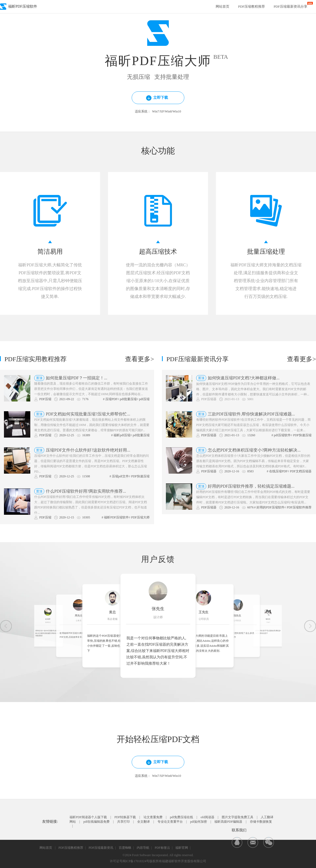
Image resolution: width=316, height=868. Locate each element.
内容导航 (143, 848)
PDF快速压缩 (140, 476)
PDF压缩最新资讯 (101, 848)
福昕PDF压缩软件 (116, 517)
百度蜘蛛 (125, 848)
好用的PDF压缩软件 (270, 507)
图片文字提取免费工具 (238, 817)
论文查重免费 (153, 817)
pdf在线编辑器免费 (96, 822)
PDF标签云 (162, 848)
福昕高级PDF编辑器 (228, 822)
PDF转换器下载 (125, 817)
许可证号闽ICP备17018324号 (130, 861)
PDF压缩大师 (140, 517)
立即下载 (154, 99)
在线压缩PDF (278, 471)
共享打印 (124, 822)
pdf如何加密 (199, 822)
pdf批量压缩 (128, 399)
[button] (6, 626)
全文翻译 (144, 822)
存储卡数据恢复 (261, 822)
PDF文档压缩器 (301, 471)
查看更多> (140, 359)
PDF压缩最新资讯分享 (290, 6)
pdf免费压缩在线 (181, 817)
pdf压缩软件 (282, 435)
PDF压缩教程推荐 (251, 6)
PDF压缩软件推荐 (299, 507)
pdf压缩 (144, 399)
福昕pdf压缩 (122, 435)
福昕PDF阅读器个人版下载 (88, 817)
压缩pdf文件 (120, 476)
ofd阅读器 (208, 817)
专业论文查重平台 (170, 822)
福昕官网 (182, 848)
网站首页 (223, 6)
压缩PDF (111, 399)
